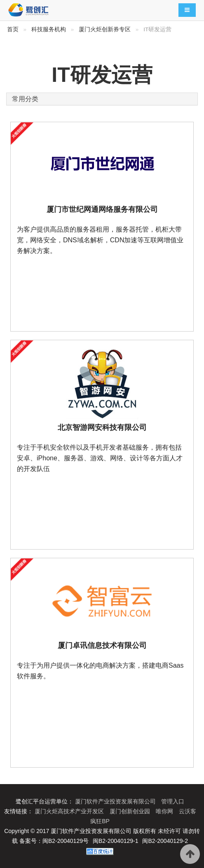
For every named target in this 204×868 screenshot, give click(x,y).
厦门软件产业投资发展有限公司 (116, 801)
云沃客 (188, 811)
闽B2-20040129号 (66, 841)
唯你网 (165, 811)
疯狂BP (100, 821)
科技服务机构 (49, 29)
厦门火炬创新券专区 (105, 29)
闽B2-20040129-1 (116, 841)
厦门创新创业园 (131, 811)
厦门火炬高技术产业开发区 (70, 811)
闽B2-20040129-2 (165, 841)
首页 (13, 29)
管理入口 (173, 801)
